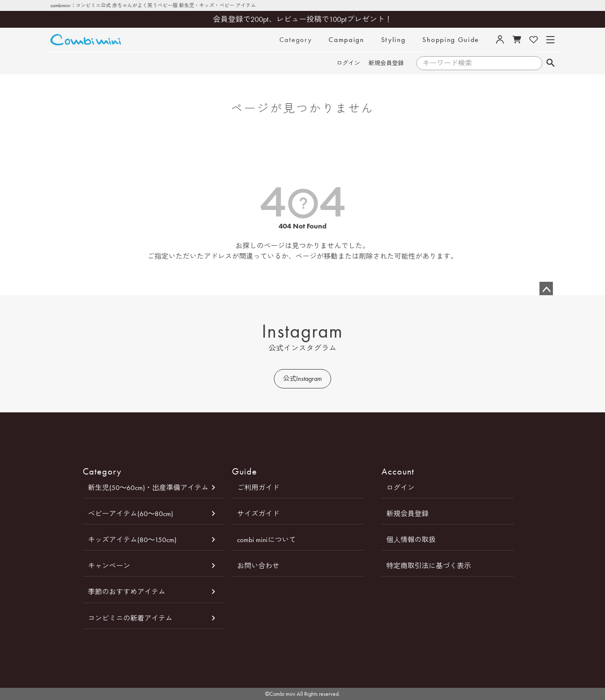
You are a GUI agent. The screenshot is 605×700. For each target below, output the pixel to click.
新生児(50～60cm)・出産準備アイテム (148, 488)
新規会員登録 (386, 63)
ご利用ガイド (258, 488)
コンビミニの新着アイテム (130, 618)
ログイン (348, 63)
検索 (550, 63)
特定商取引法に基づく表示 (429, 566)
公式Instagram (302, 379)
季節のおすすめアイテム (127, 592)
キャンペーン (109, 566)
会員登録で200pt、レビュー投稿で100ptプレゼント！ (303, 19)
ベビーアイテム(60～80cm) (130, 514)
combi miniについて (266, 540)
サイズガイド (258, 514)
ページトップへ (546, 288)
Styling (393, 40)
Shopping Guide (451, 40)
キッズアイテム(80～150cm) (132, 540)
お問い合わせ (258, 566)
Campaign (346, 40)
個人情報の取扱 (411, 540)
